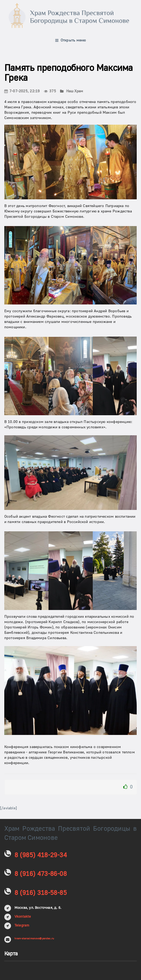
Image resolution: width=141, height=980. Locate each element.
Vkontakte (23, 917)
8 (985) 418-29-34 (41, 855)
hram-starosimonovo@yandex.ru (34, 938)
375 (50, 91)
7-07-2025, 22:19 (22, 91)
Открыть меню (71, 40)
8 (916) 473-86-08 (41, 874)
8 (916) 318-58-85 (41, 893)
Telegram (22, 925)
